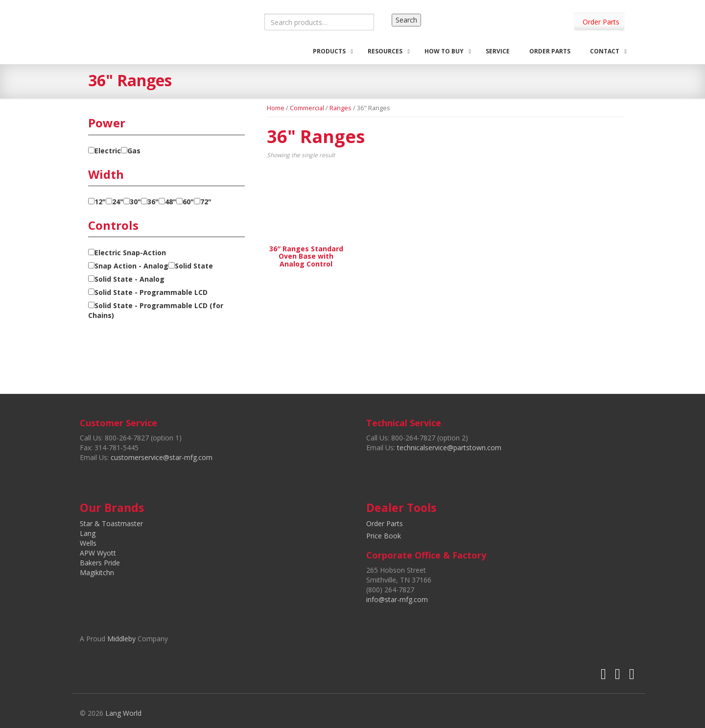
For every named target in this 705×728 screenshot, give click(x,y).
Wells (88, 543)
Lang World (123, 713)
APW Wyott (98, 553)
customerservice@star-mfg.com (162, 457)
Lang (88, 533)
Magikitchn (97, 572)
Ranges (341, 108)
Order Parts (601, 22)
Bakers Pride (100, 563)
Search (406, 20)
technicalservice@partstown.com (449, 448)
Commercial (307, 108)
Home (276, 108)
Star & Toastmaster (111, 523)
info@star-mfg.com (397, 599)
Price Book (384, 536)
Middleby (121, 639)
